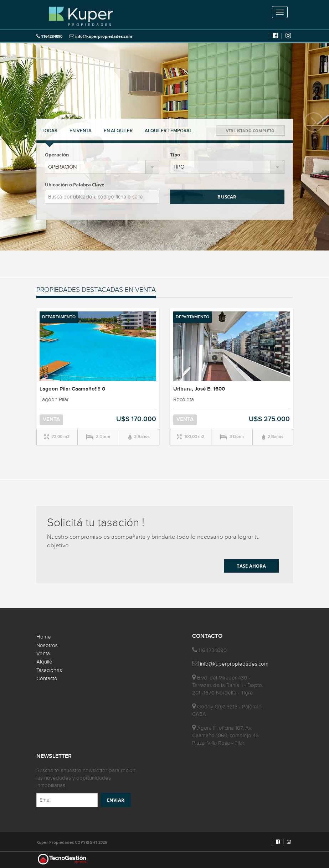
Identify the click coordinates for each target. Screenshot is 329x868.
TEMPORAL (168, 131)
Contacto (47, 679)
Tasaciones (49, 670)
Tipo (175, 155)
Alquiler (45, 662)
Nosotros (47, 645)
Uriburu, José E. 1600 (199, 389)
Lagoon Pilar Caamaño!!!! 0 (72, 389)
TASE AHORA (251, 566)
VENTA (81, 131)
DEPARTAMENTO (59, 317)
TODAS (50, 131)
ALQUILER (118, 131)
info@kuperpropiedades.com (101, 36)
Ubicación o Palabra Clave (75, 185)
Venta (43, 654)
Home (44, 637)
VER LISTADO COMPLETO (250, 131)
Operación (57, 155)
